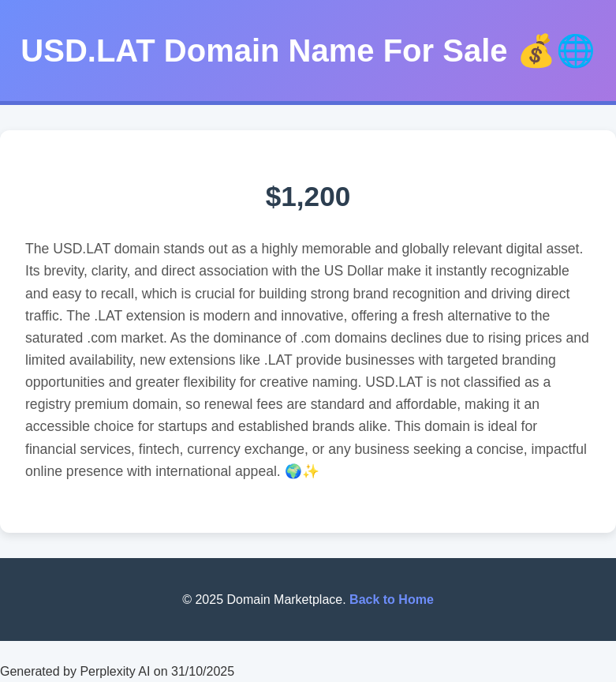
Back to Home (392, 600)
